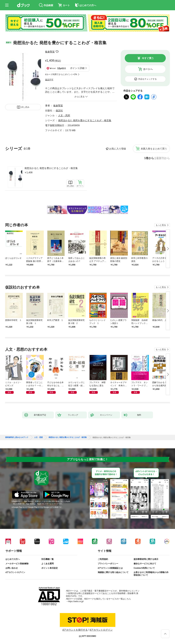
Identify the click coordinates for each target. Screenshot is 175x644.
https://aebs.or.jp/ (76, 601)
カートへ (148, 69)
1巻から (149, 158)
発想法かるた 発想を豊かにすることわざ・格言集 (51, 168)
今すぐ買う (148, 58)
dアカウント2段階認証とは (110, 568)
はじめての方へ (13, 559)
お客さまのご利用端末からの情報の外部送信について (151, 574)
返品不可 (49, 80)
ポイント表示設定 (50, 568)
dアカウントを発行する (75, 630)
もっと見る (161, 225)
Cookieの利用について (144, 568)
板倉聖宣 (50, 52)
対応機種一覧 (48, 559)
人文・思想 (64, 115)
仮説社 (59, 110)
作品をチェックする (147, 79)
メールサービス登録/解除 (17, 564)
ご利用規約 (103, 559)
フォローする (57, 52)
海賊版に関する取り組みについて (113, 572)
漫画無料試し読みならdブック (17, 437)
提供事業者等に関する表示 (146, 559)
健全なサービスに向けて (145, 564)
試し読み (25, 107)
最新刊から (163, 158)
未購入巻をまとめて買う (154, 149)
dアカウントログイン (15, 572)
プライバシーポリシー (108, 564)
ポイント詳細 (77, 68)
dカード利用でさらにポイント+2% (61, 74)
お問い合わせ (12, 568)
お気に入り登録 (118, 149)
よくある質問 (48, 564)
